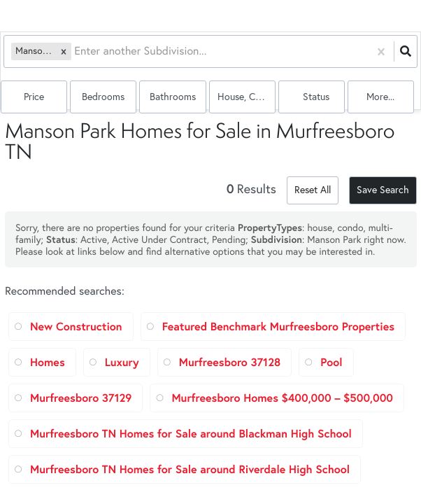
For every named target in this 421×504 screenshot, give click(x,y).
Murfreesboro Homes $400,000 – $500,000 (282, 398)
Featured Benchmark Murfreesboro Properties (278, 327)
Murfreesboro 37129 (81, 398)
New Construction (76, 327)
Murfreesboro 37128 (230, 362)
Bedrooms (103, 97)
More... (380, 97)
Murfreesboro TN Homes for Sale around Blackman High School (191, 434)
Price (34, 97)
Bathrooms (173, 97)
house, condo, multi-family (247, 97)
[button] (64, 51)
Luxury (122, 362)
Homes (48, 362)
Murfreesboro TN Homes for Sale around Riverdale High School (190, 469)
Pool (331, 362)
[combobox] (76, 51)
